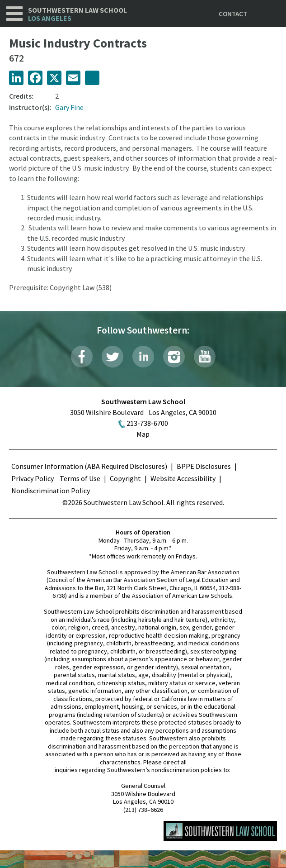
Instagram (174, 357)
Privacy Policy (33, 478)
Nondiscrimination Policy (51, 491)
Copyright (125, 478)
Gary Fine (69, 107)
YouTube (205, 357)
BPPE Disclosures (204, 466)
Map (143, 434)
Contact (233, 14)
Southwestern (77, 14)
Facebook (82, 357)
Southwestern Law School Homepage (220, 831)
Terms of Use (80, 478)
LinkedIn (143, 357)
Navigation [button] (14, 14)
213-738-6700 (147, 423)
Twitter (113, 357)
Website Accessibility (183, 478)
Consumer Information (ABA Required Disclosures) (89, 466)
